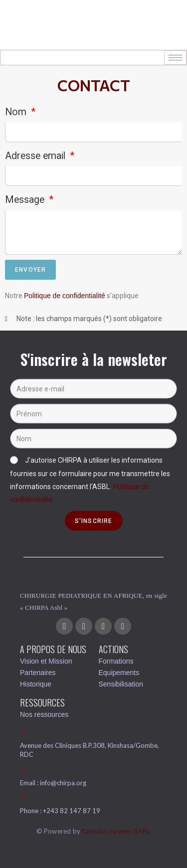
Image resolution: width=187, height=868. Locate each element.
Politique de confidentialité (65, 296)
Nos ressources (44, 714)
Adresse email (36, 156)
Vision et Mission (46, 661)
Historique (36, 684)
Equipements (119, 673)
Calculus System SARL (116, 831)
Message (26, 200)
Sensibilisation (121, 684)
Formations (116, 661)
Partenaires (38, 673)
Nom (17, 112)
